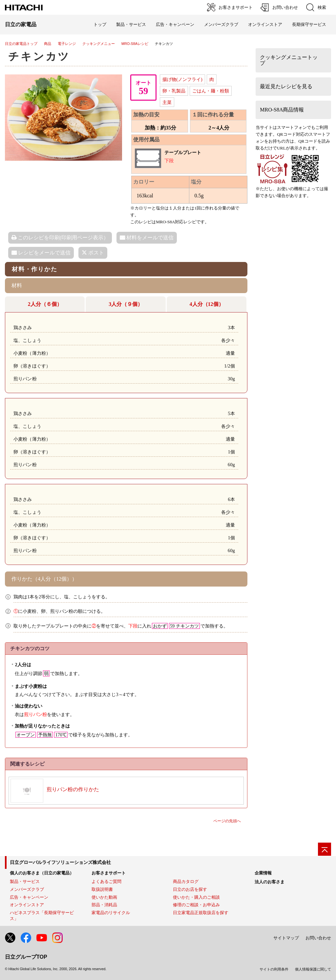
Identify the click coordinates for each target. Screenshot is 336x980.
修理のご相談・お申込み (196, 905)
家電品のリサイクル (111, 913)
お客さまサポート (109, 873)
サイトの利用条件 (274, 969)
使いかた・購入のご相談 (196, 897)
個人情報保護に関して (313, 969)
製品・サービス (25, 881)
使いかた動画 (104, 897)
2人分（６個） (45, 304)
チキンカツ (39, 56)
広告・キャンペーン (29, 897)
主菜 (167, 102)
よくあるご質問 (106, 881)
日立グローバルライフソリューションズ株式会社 (60, 862)
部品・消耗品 (104, 905)
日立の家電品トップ (21, 44)
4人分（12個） (207, 304)
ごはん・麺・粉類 (211, 91)
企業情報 (263, 873)
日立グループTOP (26, 957)
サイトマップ (286, 938)
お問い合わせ (318, 938)
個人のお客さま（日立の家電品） (42, 873)
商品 (48, 44)
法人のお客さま (270, 882)
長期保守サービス (309, 24)
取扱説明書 (102, 889)
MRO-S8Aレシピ (135, 44)
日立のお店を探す (190, 889)
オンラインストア (265, 24)
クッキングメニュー (99, 44)
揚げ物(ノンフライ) (182, 79)
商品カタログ (186, 881)
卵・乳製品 (174, 91)
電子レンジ (67, 44)
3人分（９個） (126, 304)
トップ (100, 24)
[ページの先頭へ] (325, 849)
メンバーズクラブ (221, 24)
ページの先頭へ (227, 821)
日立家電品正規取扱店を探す (201, 913)
